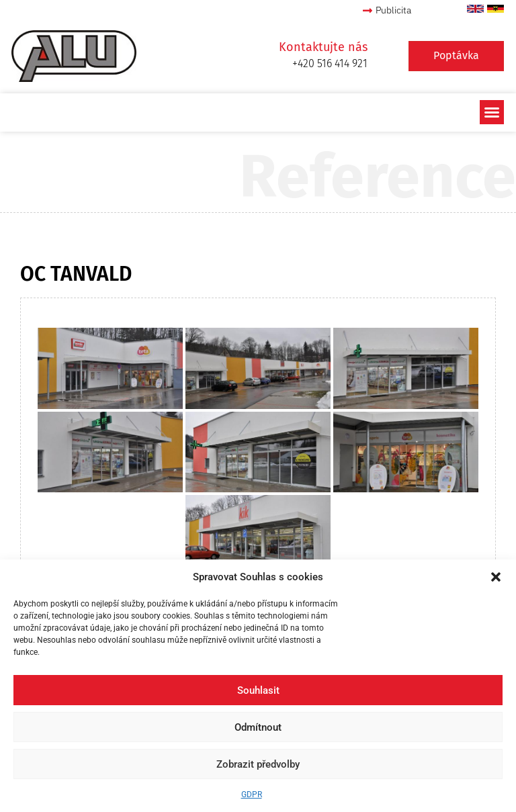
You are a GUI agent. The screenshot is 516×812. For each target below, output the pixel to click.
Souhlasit (258, 690)
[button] (496, 577)
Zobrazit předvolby (258, 764)
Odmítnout (258, 727)
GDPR (252, 795)
